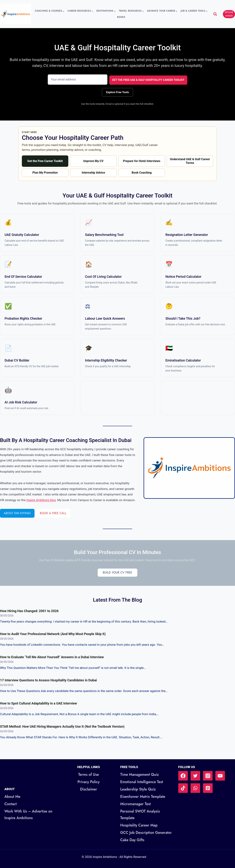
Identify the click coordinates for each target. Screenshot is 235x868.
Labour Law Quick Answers (105, 318)
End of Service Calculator (23, 276)
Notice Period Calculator (183, 276)
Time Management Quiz (140, 775)
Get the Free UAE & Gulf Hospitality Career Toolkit (146, 79)
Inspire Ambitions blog (54, 500)
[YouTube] (220, 776)
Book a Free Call (56, 518)
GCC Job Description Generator (146, 833)
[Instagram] (208, 776)
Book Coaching (142, 172)
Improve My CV (93, 160)
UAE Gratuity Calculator (22, 234)
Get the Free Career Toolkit (45, 160)
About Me (12, 797)
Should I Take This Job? (183, 318)
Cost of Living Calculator (103, 276)
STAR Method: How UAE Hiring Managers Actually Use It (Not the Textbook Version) (62, 732)
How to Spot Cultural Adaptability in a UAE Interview (38, 709)
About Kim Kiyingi (18, 518)
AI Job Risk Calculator (21, 402)
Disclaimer (88, 789)
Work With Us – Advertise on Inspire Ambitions (28, 815)
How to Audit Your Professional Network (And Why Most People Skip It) (53, 639)
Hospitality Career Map (139, 825)
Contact (11, 804)
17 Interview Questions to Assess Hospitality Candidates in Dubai (48, 685)
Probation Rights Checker (23, 318)
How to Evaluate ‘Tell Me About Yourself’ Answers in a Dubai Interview (52, 662)
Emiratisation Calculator (183, 360)
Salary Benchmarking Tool (104, 234)
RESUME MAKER (229, 14)
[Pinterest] (208, 788)
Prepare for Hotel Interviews (142, 160)
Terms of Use (88, 775)
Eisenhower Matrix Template (143, 797)
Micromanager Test (135, 804)
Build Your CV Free (118, 578)
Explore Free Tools (117, 91)
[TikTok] (183, 788)
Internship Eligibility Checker (106, 360)
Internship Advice (93, 172)
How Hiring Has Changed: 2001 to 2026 (29, 616)
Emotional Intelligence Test (142, 782)
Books (121, 17)
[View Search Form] (215, 14)
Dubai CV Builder (17, 360)
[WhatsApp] (195, 788)
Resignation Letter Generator (187, 234)
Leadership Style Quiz (138, 789)
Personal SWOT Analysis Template (140, 815)
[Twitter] (195, 776)
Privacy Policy (88, 782)
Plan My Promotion (45, 172)
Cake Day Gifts (132, 840)
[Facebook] (183, 776)
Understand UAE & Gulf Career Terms (190, 160)
